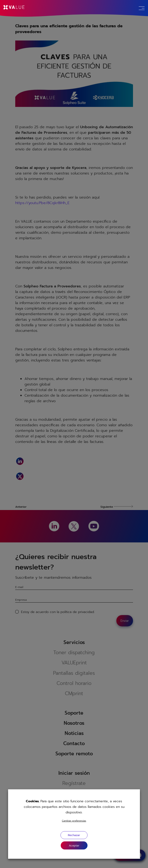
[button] (74, 845)
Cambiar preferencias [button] (74, 821)
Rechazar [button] (74, 835)
